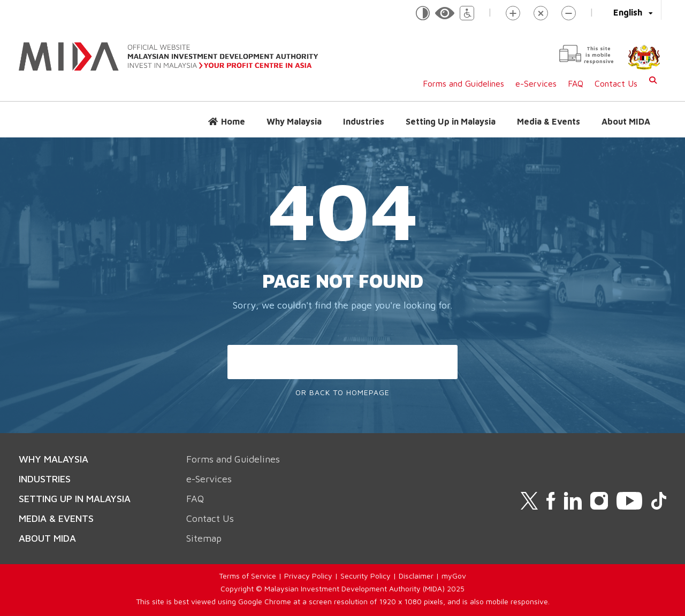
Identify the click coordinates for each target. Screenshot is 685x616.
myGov (454, 576)
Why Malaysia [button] (294, 121)
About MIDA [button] (626, 121)
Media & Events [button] (549, 121)
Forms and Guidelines (463, 83)
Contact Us (616, 83)
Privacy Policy (308, 576)
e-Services (536, 83)
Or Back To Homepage (342, 392)
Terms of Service (248, 576)
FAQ (576, 83)
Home (233, 121)
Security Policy (366, 576)
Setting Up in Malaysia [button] (451, 121)
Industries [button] (364, 121)
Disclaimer (416, 576)
